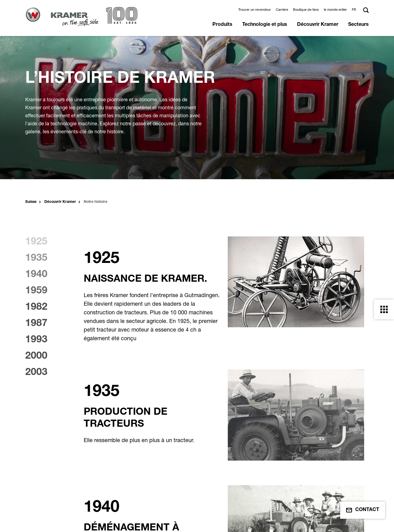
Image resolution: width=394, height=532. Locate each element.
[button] (355, 10)
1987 (36, 324)
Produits (222, 25)
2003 (36, 373)
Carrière (282, 10)
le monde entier (335, 10)
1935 (36, 259)
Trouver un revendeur (255, 10)
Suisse (31, 202)
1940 (36, 275)
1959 (36, 291)
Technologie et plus (265, 25)
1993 (36, 340)
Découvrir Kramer (318, 25)
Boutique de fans (306, 10)
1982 (36, 308)
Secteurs (358, 25)
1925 (36, 242)
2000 (36, 357)
